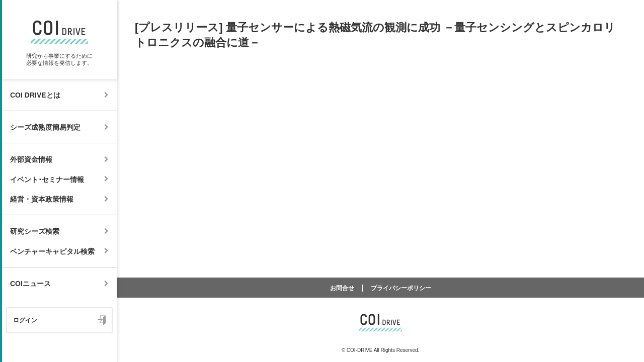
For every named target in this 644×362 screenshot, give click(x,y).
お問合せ (342, 288)
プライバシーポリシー (401, 288)
